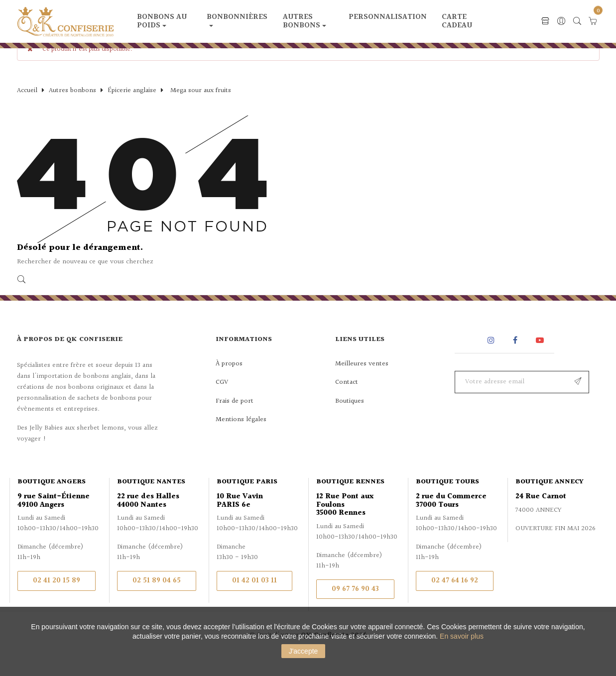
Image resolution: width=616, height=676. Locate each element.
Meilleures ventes (362, 381)
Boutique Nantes (151, 499)
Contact (347, 399)
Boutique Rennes (350, 499)
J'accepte (304, 651)
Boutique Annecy (550, 499)
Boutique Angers (52, 499)
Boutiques (350, 418)
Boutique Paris (247, 499)
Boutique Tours (447, 499)
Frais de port (235, 418)
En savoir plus (462, 636)
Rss (467, 357)
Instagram (492, 357)
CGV (222, 399)
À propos (229, 381)
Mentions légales (241, 437)
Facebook (515, 357)
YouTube (542, 357)
